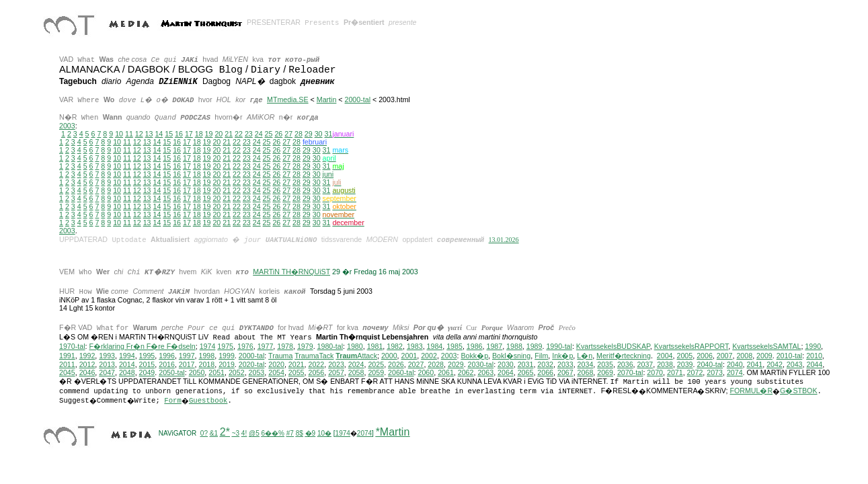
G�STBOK (798, 391)
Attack (356, 356)
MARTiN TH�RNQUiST (291, 272)
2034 (586, 365)
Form (173, 401)
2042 (775, 365)
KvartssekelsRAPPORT (692, 347)
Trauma (280, 356)
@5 (254, 434)
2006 (705, 356)
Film (541, 356)
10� (324, 434)
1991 (67, 356)
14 (159, 134)
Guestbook (208, 401)
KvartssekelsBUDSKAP (613, 347)
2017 (187, 365)
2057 (336, 373)
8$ (300, 434)
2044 (814, 365)
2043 (795, 365)
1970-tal (72, 347)
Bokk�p (474, 356)
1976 (245, 347)
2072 (695, 373)
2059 (376, 373)
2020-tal (252, 365)
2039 (685, 365)
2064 (506, 373)
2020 (276, 365)
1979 (305, 347)
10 (119, 134)
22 (239, 134)
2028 (436, 365)
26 (278, 134)
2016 (167, 365)
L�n (585, 356)
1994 (127, 356)
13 (149, 134)
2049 (147, 373)
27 (288, 134)
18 (199, 134)
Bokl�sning (511, 356)
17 (189, 134)
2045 (67, 373)
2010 (814, 356)
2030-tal (481, 365)
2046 (87, 373)
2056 (316, 373)
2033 (565, 365)
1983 (415, 347)
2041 (755, 365)
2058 (356, 373)
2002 (429, 356)
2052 (237, 373)
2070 (655, 373)
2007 (725, 356)
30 (319, 134)
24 (259, 134)
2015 (147, 365)
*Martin (393, 433)
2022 (316, 365)
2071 (675, 373)
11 (129, 134)
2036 (625, 365)
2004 (665, 356)
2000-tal (358, 99)
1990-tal (559, 347)
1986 (475, 347)
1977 (266, 347)
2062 (466, 373)
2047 (107, 373)
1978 (285, 347)
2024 (356, 365)
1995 (147, 356)
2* (225, 433)
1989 (535, 347)
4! (244, 434)
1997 (187, 356)
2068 (586, 373)
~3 (236, 434)
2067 (565, 373)
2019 (227, 365)
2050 (197, 373)
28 (299, 134)
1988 (514, 347)
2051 (216, 373)
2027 (416, 365)
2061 (446, 373)
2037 (645, 365)
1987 (494, 347)
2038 (665, 365)
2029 (456, 365)
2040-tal (710, 365)
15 (169, 134)
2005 (684, 356)
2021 (297, 365)
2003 (67, 126)
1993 (107, 356)
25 (269, 134)
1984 (435, 347)
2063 (485, 373)
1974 (208, 347)
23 (249, 134)
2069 (605, 373)
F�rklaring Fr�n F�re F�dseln (142, 347)
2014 (127, 365)
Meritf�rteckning (624, 356)
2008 (744, 356)
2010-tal (790, 356)
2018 (206, 365)
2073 (715, 373)
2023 (336, 365)
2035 (605, 365)
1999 (227, 356)
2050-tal (172, 373)
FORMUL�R (751, 391)
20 (219, 134)
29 (309, 134)
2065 (526, 373)
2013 (107, 365)
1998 (207, 356)
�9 (311, 434)
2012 (87, 365)
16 (179, 134)
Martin (327, 99)
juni (328, 174)
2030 (506, 365)
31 (327, 150)
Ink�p (562, 356)
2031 (526, 365)
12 (139, 134)
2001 (409, 356)
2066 (545, 373)
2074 (735, 373)
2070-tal (630, 373)
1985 (455, 347)
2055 (297, 373)
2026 (396, 365)
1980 (355, 347)
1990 (813, 347)
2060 (426, 373)
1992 (87, 356)
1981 (375, 347)
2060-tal (401, 373)
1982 (395, 347)
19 (209, 134)
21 (229, 134)
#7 (290, 434)
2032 (545, 365)
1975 (225, 347)
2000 (389, 356)
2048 (127, 373)
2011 (67, 365)
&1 (214, 434)
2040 (735, 365)
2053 (257, 373)
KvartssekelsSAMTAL (766, 347)
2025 (376, 365)
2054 (276, 373)
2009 (764, 356)
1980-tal (330, 347)
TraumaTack (314, 356)
